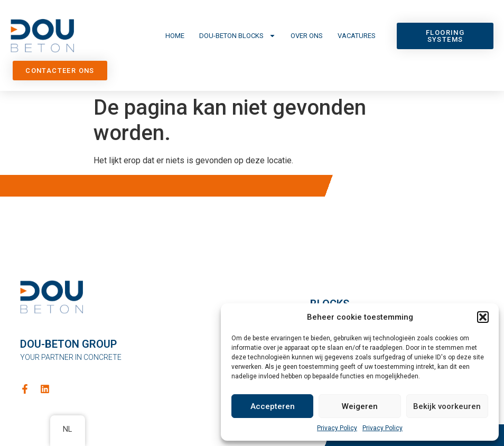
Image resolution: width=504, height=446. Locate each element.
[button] (483, 317)
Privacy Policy (337, 428)
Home (175, 36)
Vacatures (357, 36)
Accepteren (273, 406)
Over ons (307, 36)
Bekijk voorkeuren (447, 406)
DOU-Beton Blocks (237, 36)
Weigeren (360, 406)
